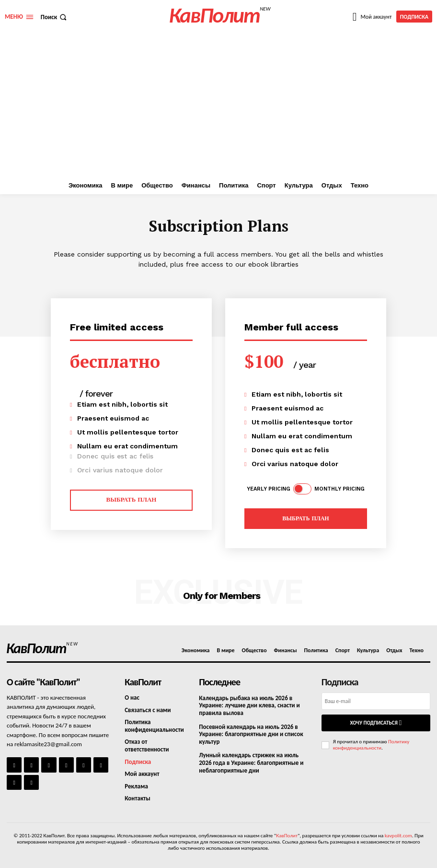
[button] (55, 17)
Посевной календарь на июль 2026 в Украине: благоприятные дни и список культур (251, 734)
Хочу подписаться (376, 723)
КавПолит (287, 836)
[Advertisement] (218, 105)
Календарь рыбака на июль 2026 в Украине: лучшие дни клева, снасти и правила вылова (249, 705)
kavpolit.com (398, 836)
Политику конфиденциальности (371, 745)
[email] (376, 701)
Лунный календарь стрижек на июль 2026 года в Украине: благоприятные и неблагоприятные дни (251, 762)
